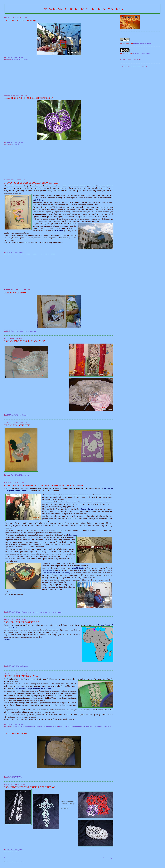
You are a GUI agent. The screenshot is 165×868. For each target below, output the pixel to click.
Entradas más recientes (11, 858)
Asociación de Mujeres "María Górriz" (26, 613)
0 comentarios (18, 58)
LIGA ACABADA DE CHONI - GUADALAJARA (25, 341)
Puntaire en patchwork (21, 476)
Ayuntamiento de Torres (21, 254)
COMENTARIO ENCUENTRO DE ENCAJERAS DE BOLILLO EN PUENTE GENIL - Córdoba (44, 486)
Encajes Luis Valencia (20, 59)
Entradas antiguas (108, 858)
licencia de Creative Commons (142, 43)
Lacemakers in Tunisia (20, 667)
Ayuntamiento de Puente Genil (51, 613)
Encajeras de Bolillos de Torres (43, 254)
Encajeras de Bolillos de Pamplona (45, 726)
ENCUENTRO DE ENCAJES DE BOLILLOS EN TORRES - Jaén (31, 183)
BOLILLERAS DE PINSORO (16, 293)
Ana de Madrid (17, 778)
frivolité (16, 144)
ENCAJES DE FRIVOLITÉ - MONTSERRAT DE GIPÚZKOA (30, 787)
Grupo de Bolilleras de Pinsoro (24, 332)
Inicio (60, 858)
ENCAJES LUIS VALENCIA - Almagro (20, 20)
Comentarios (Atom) (18, 862)
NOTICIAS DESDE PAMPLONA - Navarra (22, 676)
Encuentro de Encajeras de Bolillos (98, 726)
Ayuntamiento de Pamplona (22, 726)
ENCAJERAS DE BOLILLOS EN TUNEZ (22, 622)
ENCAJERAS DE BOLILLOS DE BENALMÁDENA (82, 9)
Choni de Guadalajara (20, 416)
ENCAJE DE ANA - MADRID (17, 733)
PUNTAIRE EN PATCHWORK (17, 425)
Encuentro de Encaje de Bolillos (71, 726)
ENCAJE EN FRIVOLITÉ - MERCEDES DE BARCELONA (29, 98)
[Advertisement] (21, 79)
